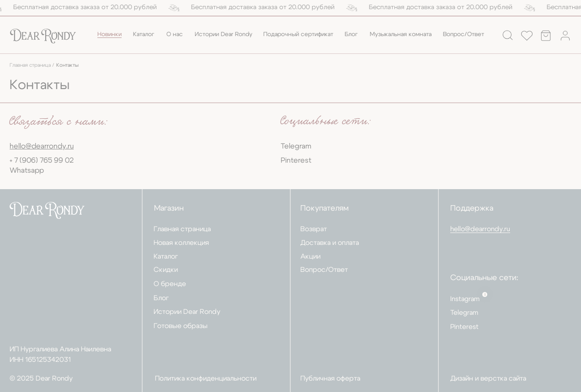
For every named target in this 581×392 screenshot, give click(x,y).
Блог (351, 34)
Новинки (109, 34)
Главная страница (182, 229)
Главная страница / (32, 65)
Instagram (465, 299)
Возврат (314, 229)
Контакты (67, 65)
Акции (310, 257)
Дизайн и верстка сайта (488, 379)
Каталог (144, 34)
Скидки (166, 270)
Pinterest (296, 160)
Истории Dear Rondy (224, 34)
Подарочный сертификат (298, 34)
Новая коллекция (181, 243)
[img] (43, 36)
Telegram (296, 146)
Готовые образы (181, 326)
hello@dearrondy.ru (480, 229)
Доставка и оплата (330, 243)
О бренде (170, 284)
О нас (175, 34)
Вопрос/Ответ (464, 34)
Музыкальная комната (401, 34)
